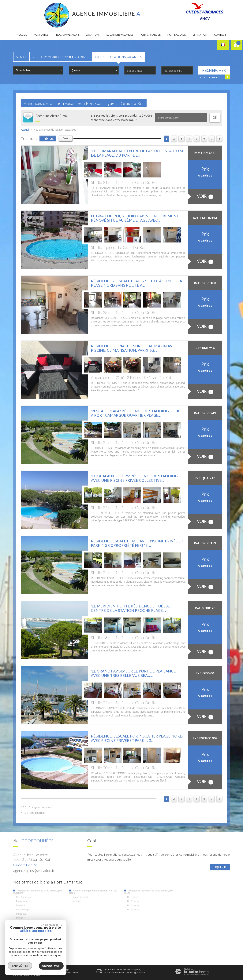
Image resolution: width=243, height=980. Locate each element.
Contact (220, 35)
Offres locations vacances (119, 57)
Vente (21, 57)
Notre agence (177, 35)
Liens (61, 973)
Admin (68, 973)
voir (205, 196)
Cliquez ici (220, 867)
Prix (49, 138)
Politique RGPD (34, 975)
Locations (93, 35)
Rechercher (214, 70)
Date (66, 138)
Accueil (22, 35)
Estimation (200, 35)
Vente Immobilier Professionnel (61, 57)
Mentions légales (34, 973)
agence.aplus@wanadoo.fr (34, 871)
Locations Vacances (120, 35)
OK (215, 118)
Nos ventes (41, 35)
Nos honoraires (50, 973)
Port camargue (150, 35)
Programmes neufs (67, 35)
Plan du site (19, 973)
